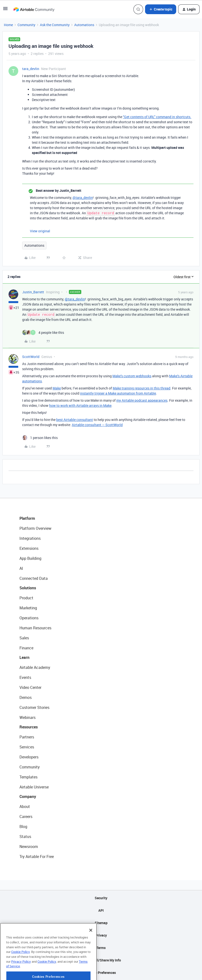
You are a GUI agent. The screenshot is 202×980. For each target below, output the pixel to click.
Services (27, 747)
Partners (27, 737)
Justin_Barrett (33, 292)
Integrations (30, 538)
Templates (28, 777)
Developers (29, 757)
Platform (27, 518)
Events (25, 677)
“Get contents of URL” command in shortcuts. (157, 117)
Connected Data (34, 578)
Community (26, 25)
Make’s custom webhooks (132, 376)
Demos (26, 697)
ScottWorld (31, 357)
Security (101, 898)
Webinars (28, 717)
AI (21, 568)
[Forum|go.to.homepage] (34, 9)
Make (57, 388)
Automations (84, 25)
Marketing (28, 608)
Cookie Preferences (101, 973)
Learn (24, 657)
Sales (24, 638)
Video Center (30, 687)
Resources (29, 727)
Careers (26, 817)
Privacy (101, 935)
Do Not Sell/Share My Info (101, 960)
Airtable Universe (34, 787)
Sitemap (101, 923)
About (25, 806)
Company (28, 796)
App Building (30, 558)
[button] (5, 10)
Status (25, 837)
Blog (23, 827)
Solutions (28, 588)
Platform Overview (35, 528)
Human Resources (35, 628)
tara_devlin (31, 69)
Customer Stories (34, 707)
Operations (29, 618)
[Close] (91, 947)
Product (26, 598)
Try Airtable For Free (37, 857)
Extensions (29, 548)
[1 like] (40, 438)
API (101, 910)
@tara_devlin (83, 198)
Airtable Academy (35, 667)
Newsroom (29, 847)
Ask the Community (55, 25)
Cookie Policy (20, 969)
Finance (26, 648)
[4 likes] (43, 332)
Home (8, 25)
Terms (101, 948)
